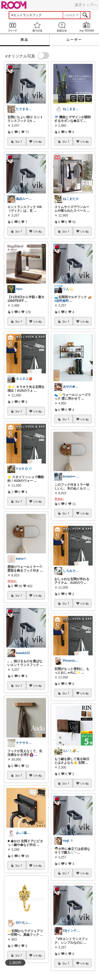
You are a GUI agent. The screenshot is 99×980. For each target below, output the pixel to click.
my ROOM (87, 27)
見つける (37, 27)
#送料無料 (62, 301)
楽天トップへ (86, 5)
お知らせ (62, 27)
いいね (37, 142)
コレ (19, 142)
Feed (12, 27)
